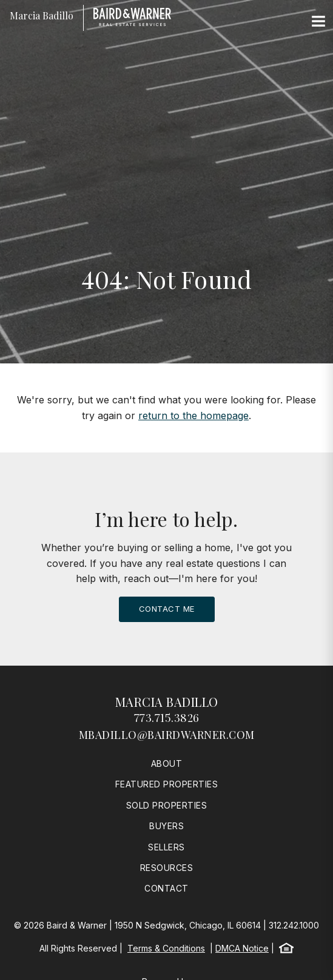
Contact (166, 888)
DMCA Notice (242, 948)
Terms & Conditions (166, 948)
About (167, 763)
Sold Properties (167, 805)
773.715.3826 (167, 718)
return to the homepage (193, 416)
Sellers (166, 847)
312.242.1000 (294, 925)
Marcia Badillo (167, 702)
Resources (167, 868)
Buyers (166, 826)
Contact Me (167, 609)
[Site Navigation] (318, 22)
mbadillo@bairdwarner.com (167, 735)
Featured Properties (167, 784)
